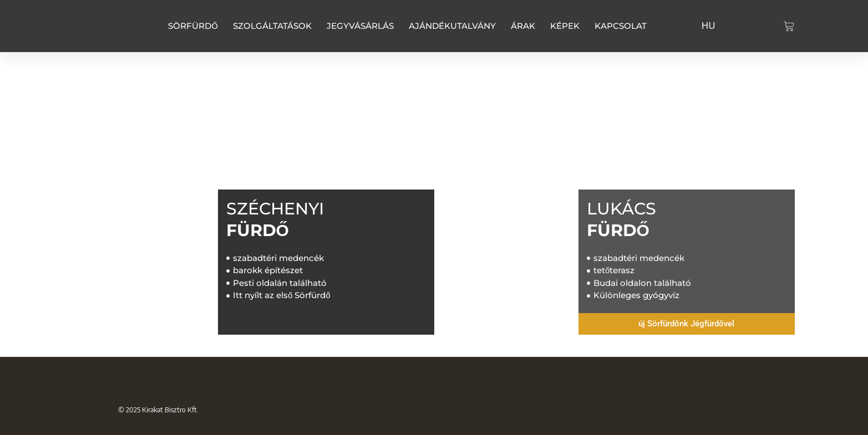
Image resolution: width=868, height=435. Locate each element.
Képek (565, 26)
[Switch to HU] (709, 24)
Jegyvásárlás (360, 26)
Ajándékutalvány (452, 26)
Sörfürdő (193, 26)
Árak (523, 26)
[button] (687, 324)
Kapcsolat (621, 26)
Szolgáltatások (272, 26)
